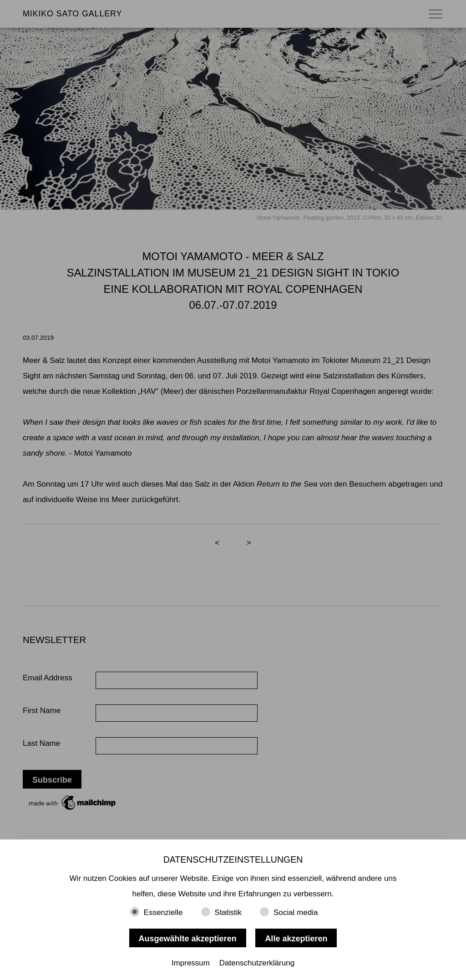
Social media (296, 912)
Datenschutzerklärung (257, 963)
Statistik (228, 912)
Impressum (191, 963)
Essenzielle (163, 912)
